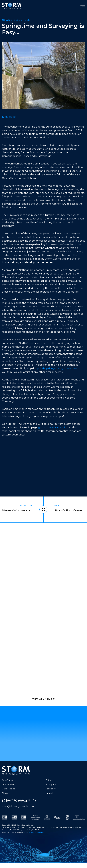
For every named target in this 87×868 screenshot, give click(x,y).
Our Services (9, 789)
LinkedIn (50, 798)
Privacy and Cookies (36, 837)
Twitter (49, 785)
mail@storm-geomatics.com (21, 811)
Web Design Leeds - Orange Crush (15, 837)
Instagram (51, 789)
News (5, 798)
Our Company (10, 785)
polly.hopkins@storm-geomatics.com (60, 368)
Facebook (51, 793)
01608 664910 (21, 806)
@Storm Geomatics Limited (55, 427)
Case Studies (9, 793)
